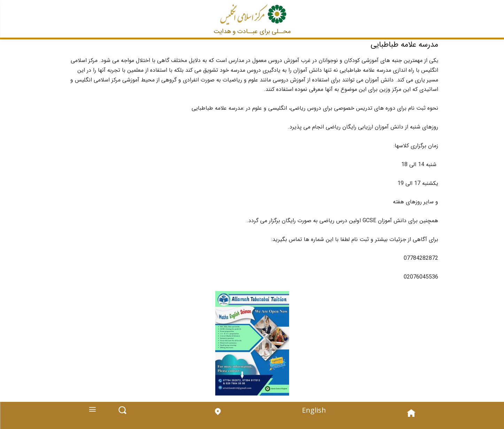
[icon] (217, 418)
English (313, 413)
